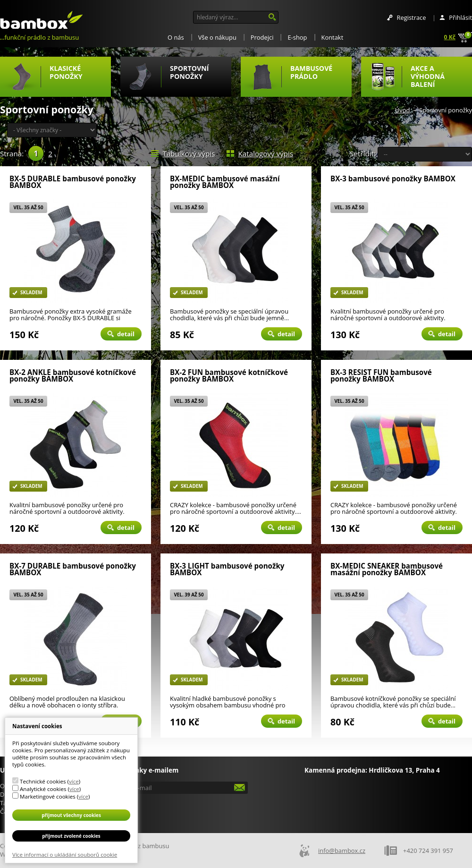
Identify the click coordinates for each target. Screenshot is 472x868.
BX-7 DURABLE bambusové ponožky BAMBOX (73, 569)
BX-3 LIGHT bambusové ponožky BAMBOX (227, 569)
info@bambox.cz (342, 851)
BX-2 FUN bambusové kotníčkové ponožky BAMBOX (229, 376)
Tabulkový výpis (189, 153)
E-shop (297, 37)
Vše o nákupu (217, 37)
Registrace (411, 17)
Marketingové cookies (48, 796)
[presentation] (185, 810)
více (74, 781)
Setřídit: (363, 153)
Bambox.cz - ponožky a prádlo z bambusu (41, 20)
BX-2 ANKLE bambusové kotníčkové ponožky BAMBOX (73, 376)
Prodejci (262, 37)
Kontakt (333, 37)
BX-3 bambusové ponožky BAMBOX (393, 179)
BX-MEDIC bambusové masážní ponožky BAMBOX (225, 182)
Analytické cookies (43, 789)
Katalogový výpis (266, 153)
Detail (126, 334)
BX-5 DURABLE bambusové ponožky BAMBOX (73, 182)
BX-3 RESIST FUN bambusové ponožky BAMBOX (381, 376)
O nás (176, 37)
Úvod (403, 110)
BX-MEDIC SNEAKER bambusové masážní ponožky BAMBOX (387, 569)
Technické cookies (43, 781)
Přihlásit (460, 17)
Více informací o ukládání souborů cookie (65, 855)
